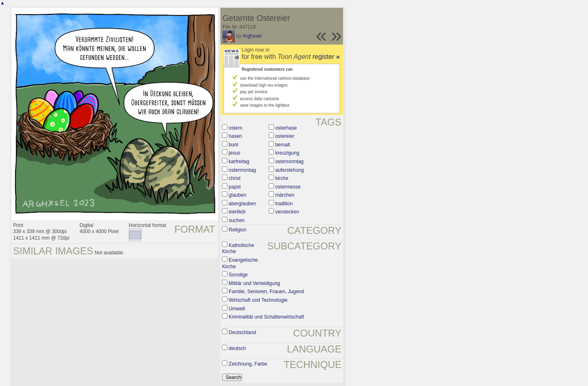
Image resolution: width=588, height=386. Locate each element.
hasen (235, 136)
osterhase (286, 128)
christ (235, 178)
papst (235, 187)
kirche (282, 178)
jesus (234, 153)
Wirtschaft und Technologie (258, 300)
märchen (285, 195)
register (326, 57)
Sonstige (238, 275)
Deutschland (242, 332)
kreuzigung (287, 153)
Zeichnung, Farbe (248, 364)
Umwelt (237, 309)
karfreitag (239, 162)
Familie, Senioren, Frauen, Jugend (266, 292)
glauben (237, 195)
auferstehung (290, 170)
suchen (237, 220)
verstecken (287, 212)
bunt (233, 145)
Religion (237, 230)
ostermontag (242, 170)
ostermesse (288, 187)
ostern (235, 128)
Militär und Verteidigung (254, 283)
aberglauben (242, 204)
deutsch (237, 348)
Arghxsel (252, 36)
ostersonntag (289, 162)
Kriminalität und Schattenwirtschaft (266, 317)
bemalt (283, 145)
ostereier (285, 136)
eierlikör (237, 212)
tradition (284, 204)
